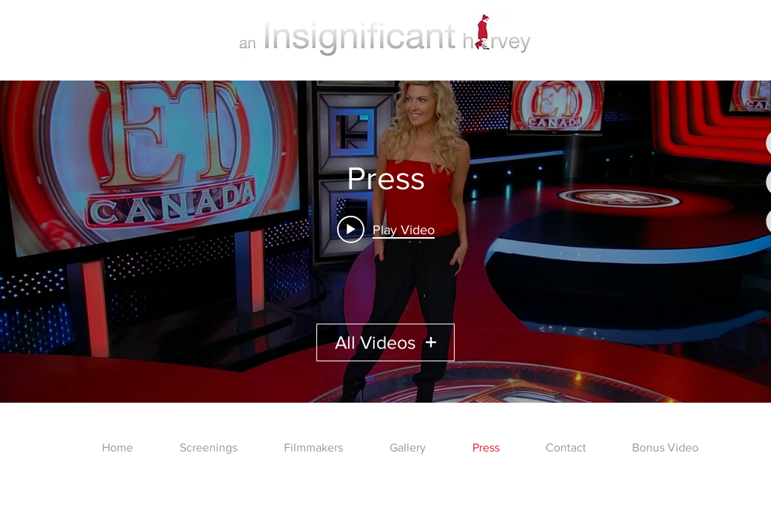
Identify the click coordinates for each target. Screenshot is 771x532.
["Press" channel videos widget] (385, 242)
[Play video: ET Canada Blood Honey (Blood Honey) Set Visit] (386, 229)
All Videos (385, 342)
